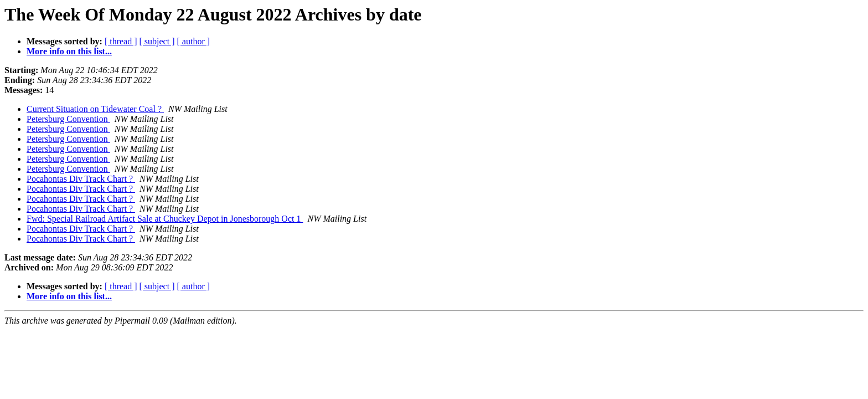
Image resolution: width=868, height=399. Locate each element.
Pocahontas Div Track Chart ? (81, 179)
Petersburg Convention (68, 119)
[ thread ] (121, 41)
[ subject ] (157, 41)
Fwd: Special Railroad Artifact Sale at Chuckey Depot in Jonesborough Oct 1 (165, 219)
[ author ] (194, 41)
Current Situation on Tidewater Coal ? (95, 109)
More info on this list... (69, 51)
